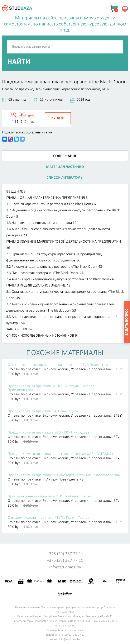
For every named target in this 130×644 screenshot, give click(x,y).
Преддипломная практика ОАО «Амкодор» (43, 411)
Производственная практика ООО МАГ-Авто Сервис (50, 497)
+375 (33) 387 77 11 (65, 561)
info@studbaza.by (65, 567)
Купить (58, 118)
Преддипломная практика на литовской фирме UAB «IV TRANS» (60, 454)
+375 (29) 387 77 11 (65, 554)
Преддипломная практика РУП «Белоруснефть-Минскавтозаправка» (64, 475)
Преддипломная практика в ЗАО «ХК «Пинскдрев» (49, 433)
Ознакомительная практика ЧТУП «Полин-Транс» (49, 518)
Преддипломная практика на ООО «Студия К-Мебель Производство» (52, 388)
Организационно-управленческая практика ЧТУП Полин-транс (59, 365)
